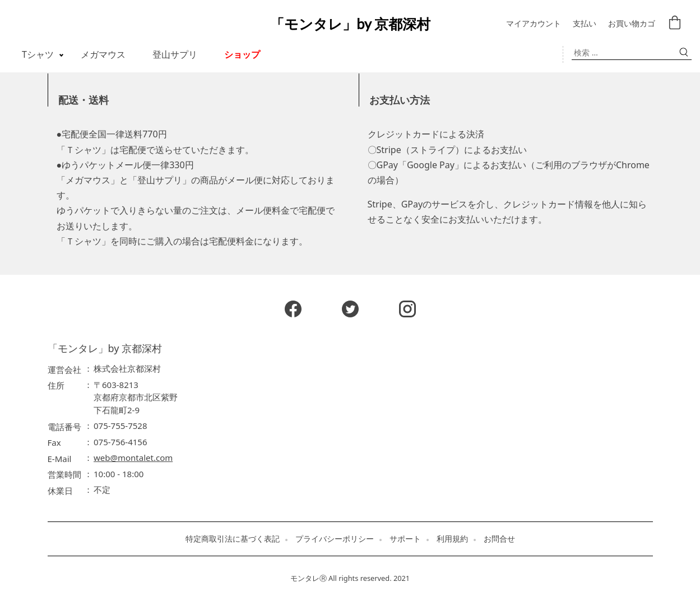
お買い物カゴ (632, 24)
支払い (585, 24)
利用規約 (452, 539)
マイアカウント (534, 24)
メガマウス (103, 54)
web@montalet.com (133, 458)
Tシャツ (38, 54)
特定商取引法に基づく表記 (233, 539)
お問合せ (499, 539)
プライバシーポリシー (335, 539)
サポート (405, 539)
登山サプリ (175, 54)
